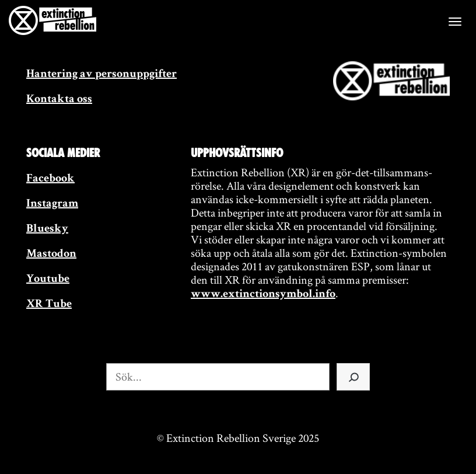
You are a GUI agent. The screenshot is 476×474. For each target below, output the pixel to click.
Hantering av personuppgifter (101, 75)
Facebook (50, 179)
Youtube (48, 280)
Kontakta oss (59, 100)
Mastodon (51, 255)
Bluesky (47, 229)
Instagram (52, 204)
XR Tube (49, 305)
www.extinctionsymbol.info (263, 295)
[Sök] (353, 377)
